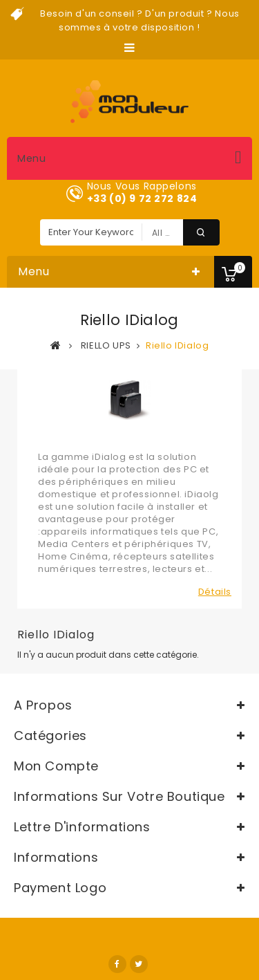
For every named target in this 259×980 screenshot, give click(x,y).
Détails (215, 592)
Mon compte (56, 766)
